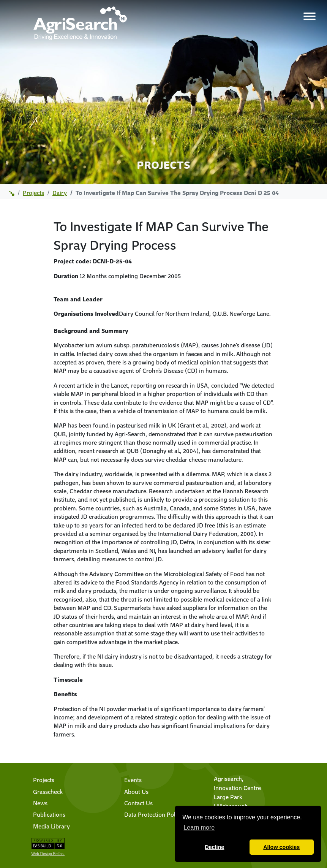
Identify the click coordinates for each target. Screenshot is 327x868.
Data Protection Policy (153, 814)
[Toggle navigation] (310, 16)
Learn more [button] (199, 828)
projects (33, 193)
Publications (49, 814)
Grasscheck (48, 792)
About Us (136, 792)
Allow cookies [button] (281, 847)
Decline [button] (214, 847)
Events (133, 780)
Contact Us (138, 803)
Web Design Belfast (48, 854)
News (40, 803)
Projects (44, 780)
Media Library (51, 826)
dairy (60, 193)
